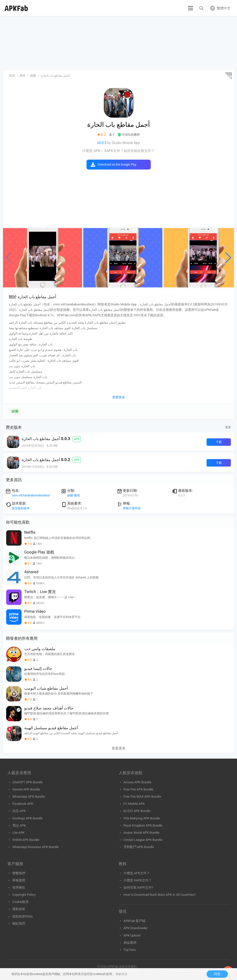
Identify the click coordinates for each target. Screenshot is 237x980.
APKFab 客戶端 (135, 921)
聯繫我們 (19, 873)
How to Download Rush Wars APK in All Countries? (160, 895)
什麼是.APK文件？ (137, 873)
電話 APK (19, 825)
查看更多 (119, 748)
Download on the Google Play (117, 165)
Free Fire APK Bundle (139, 789)
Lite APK (19, 833)
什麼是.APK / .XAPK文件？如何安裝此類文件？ (118, 151)
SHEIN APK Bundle (26, 840)
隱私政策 (19, 909)
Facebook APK (23, 804)
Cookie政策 (21, 902)
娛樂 (15, 411)
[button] (228, 258)
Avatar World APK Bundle (142, 833)
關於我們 (19, 924)
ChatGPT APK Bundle (28, 782)
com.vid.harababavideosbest (31, 495)
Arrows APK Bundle (137, 782)
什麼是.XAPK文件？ (138, 880)
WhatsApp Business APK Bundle (35, 847)
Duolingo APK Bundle (28, 818)
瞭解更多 (122, 974)
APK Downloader (136, 928)
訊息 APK (19, 811)
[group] (43, 258)
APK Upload (132, 935)
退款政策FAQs (22, 916)
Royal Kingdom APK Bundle (143, 825)
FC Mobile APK (134, 804)
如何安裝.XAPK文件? (139, 887)
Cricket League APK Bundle (143, 840)
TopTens (130, 950)
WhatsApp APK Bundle (29, 797)
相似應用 (130, 943)
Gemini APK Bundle (26, 789)
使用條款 (19, 887)
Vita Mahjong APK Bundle (142, 818)
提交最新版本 (21, 508)
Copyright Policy (24, 895)
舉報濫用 (19, 880)
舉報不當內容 (132, 508)
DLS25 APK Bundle (137, 811)
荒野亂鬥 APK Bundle (139, 847)
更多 (228, 427)
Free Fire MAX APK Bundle (142, 797)
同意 (217, 974)
